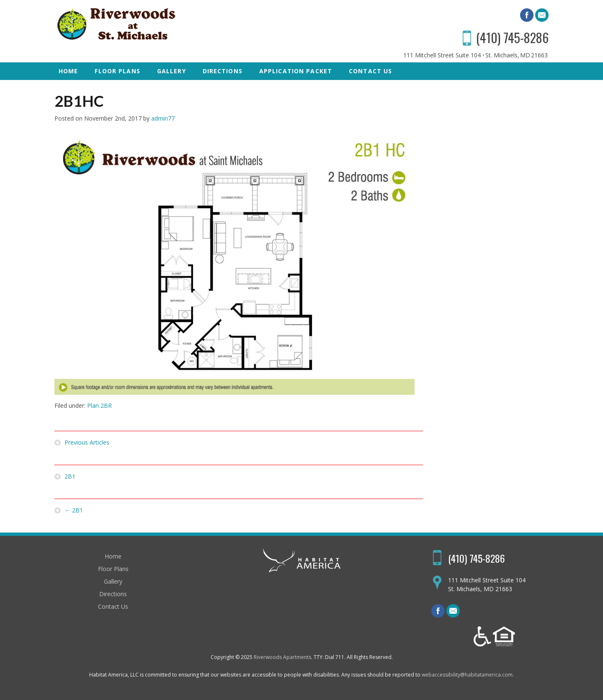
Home (68, 71)
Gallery (171, 71)
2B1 (70, 476)
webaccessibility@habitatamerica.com (467, 675)
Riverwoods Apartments (282, 657)
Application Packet (296, 71)
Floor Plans (117, 71)
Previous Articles (87, 443)
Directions (223, 71)
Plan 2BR (99, 405)
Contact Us (370, 71)
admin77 (163, 118)
